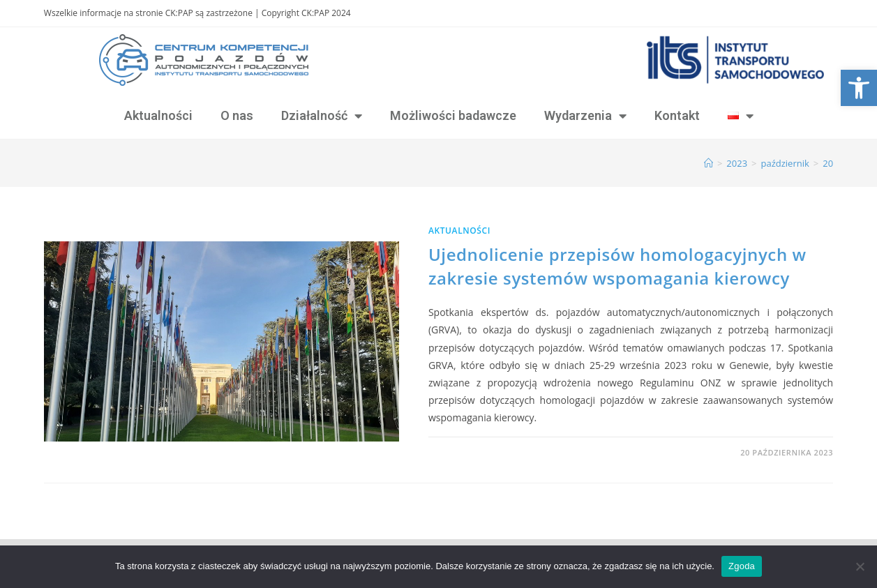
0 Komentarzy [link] (472, 452)
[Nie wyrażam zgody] (860, 566)
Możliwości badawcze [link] (453, 115)
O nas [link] (237, 115)
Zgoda (742, 566)
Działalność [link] (322, 116)
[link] (859, 88)
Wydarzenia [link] (585, 116)
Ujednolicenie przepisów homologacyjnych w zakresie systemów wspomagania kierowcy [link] (617, 266)
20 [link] (828, 163)
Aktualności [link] (158, 115)
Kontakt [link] (677, 115)
